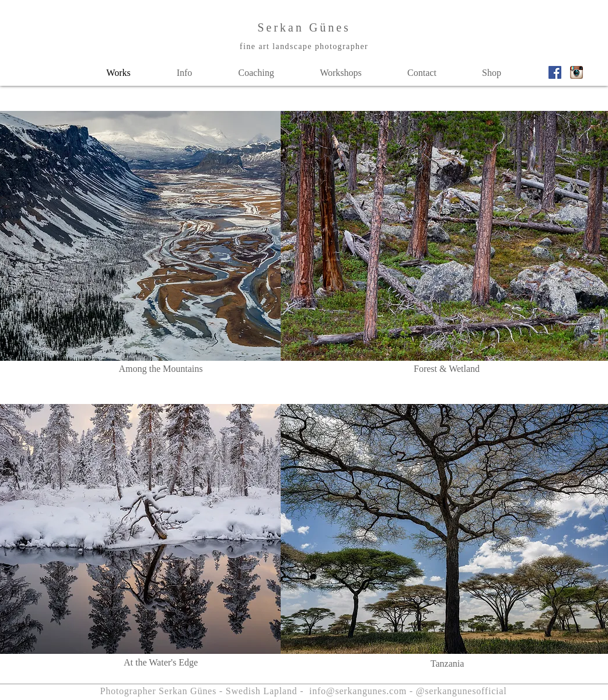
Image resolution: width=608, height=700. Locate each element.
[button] (184, 73)
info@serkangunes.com (358, 691)
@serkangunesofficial (462, 691)
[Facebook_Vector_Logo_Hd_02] (555, 72)
